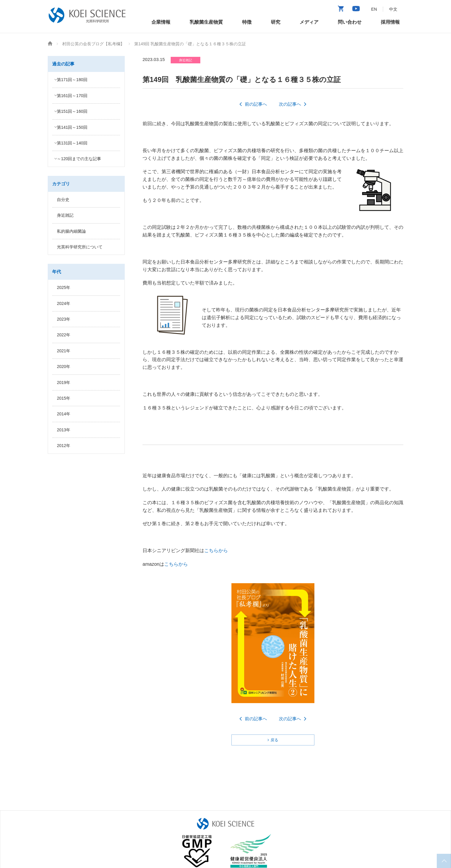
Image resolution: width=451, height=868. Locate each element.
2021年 (64, 351)
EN (374, 9)
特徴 (247, 22)
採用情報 (390, 22)
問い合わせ (350, 22)
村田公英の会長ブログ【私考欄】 (93, 44)
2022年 (64, 335)
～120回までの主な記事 (79, 159)
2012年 (64, 446)
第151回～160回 (72, 111)
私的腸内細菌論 (71, 231)
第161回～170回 (72, 96)
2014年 (64, 414)
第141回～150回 (72, 127)
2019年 (64, 382)
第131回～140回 (72, 143)
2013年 (64, 430)
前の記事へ (256, 104)
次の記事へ (290, 104)
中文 (393, 9)
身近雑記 (65, 215)
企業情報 (161, 22)
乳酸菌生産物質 (206, 22)
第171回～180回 (72, 80)
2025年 (64, 287)
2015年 (64, 398)
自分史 (63, 200)
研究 (276, 22)
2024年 (64, 303)
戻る (274, 740)
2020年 (64, 367)
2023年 (64, 319)
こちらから (216, 550)
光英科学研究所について (80, 247)
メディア (309, 22)
